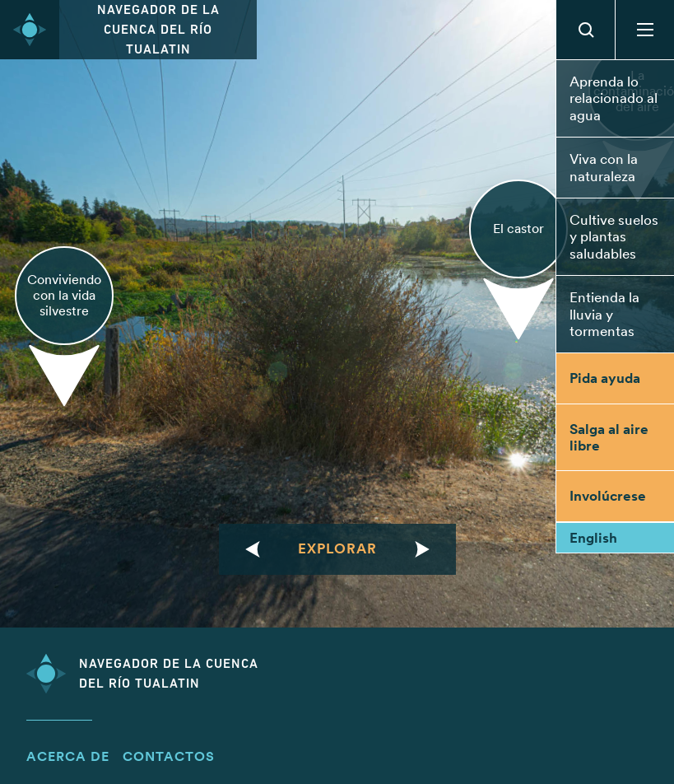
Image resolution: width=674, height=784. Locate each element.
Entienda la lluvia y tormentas (604, 314)
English (593, 538)
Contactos (169, 756)
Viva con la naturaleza (604, 167)
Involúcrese (608, 496)
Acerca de (68, 756)
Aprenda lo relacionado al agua (614, 98)
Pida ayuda (605, 378)
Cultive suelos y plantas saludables (614, 237)
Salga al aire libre (609, 437)
